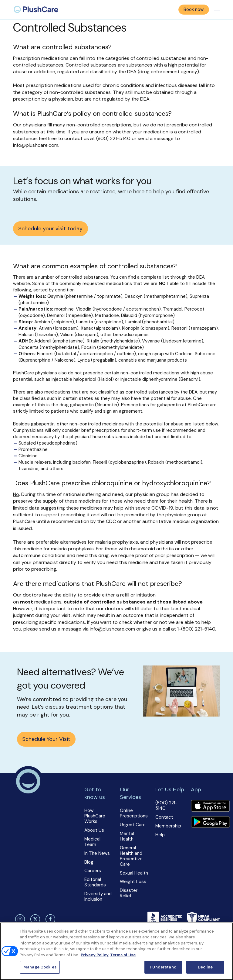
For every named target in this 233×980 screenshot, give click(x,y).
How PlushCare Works (95, 816)
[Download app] (210, 806)
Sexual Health (134, 873)
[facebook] (50, 919)
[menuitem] (36, 9)
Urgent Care (133, 825)
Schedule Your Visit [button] (46, 739)
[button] (99, 844)
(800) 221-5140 (166, 806)
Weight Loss (133, 882)
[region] (116, 951)
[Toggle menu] (217, 9)
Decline (205, 967)
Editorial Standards (95, 882)
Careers (93, 871)
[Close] (223, 932)
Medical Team (92, 842)
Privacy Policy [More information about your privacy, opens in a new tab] (95, 955)
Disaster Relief (129, 893)
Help (160, 835)
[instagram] (19, 919)
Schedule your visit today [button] (50, 229)
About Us (94, 830)
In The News (97, 853)
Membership (168, 826)
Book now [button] (194, 9)
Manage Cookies (40, 967)
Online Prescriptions (134, 813)
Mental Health (127, 836)
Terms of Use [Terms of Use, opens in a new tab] (123, 955)
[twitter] (34, 919)
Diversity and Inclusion (98, 896)
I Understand (163, 967)
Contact (164, 817)
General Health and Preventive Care (131, 856)
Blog (89, 862)
